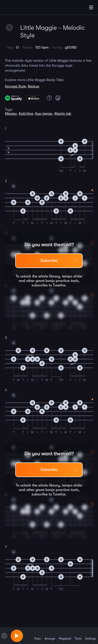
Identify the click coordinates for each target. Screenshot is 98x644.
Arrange (50, 636)
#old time (26, 113)
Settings (90, 636)
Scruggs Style (15, 86)
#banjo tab (63, 113)
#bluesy (11, 113)
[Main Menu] (91, 7)
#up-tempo (44, 113)
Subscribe (49, 261)
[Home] (20, 8)
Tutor (38, 636)
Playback (65, 636)
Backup (34, 86)
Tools (78, 636)
